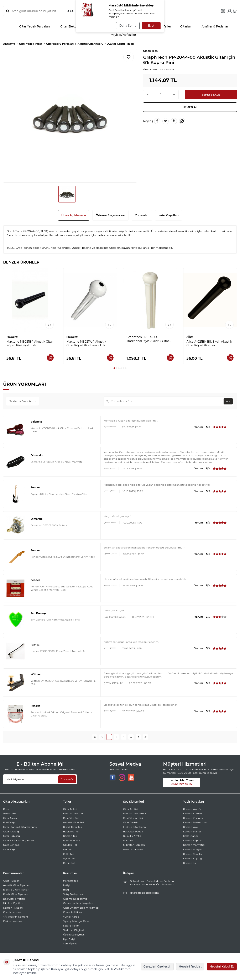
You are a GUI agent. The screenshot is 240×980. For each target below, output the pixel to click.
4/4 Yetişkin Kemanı (15, 917)
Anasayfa (9, 44)
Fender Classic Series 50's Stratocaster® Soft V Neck (63, 557)
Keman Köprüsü (193, 840)
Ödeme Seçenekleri (110, 215)
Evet (151, 26)
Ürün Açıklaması (74, 215)
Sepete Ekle (211, 95)
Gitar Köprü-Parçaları (60, 44)
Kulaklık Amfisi (132, 836)
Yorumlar (142, 215)
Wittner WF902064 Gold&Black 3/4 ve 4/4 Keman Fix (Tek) (64, 682)
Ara (227, 401)
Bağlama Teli (71, 831)
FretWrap (9, 822)
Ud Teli (67, 849)
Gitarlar (183, 26)
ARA (70, 11)
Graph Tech (150, 51)
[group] (70, 116)
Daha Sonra (127, 26)
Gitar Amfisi (130, 809)
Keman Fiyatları (13, 908)
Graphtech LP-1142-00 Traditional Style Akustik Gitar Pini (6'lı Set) (148, 339)
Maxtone (12, 337)
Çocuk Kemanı (12, 912)
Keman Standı (192, 831)
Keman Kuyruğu (194, 858)
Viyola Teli (69, 858)
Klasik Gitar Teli (73, 827)
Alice (190, 337)
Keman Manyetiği (194, 845)
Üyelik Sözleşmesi (74, 935)
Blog (66, 890)
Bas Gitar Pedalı (133, 831)
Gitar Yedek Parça (31, 44)
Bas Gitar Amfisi (133, 818)
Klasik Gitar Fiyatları (15, 894)
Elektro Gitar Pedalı (135, 827)
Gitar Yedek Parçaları (31, 26)
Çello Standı (191, 836)
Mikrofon (129, 840)
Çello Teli (69, 854)
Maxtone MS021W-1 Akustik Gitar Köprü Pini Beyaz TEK (86, 344)
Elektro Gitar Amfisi (135, 813)
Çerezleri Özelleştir (157, 966)
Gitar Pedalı (130, 822)
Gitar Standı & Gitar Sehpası (20, 827)
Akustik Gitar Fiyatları (16, 885)
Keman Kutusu (193, 813)
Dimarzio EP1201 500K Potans (49, 525)
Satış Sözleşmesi (73, 894)
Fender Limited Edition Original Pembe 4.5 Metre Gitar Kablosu (62, 714)
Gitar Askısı (10, 818)
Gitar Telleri (70, 809)
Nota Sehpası (11, 845)
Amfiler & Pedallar (211, 26)
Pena (6, 809)
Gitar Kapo (10, 849)
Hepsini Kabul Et (222, 966)
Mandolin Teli (72, 840)
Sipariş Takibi (71, 926)
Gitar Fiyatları (11, 881)
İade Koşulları (169, 215)
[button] (114, 368)
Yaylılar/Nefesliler (120, 35)
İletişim (68, 885)
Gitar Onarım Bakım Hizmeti (81, 908)
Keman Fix (190, 863)
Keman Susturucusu (196, 822)
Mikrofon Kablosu (134, 845)
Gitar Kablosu (11, 836)
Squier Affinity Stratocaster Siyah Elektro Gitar (59, 494)
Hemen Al (190, 108)
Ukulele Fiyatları (13, 903)
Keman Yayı (191, 827)
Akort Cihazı (11, 813)
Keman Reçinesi (193, 818)
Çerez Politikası (73, 912)
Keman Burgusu (194, 849)
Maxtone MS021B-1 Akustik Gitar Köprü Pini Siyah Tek (30, 344)
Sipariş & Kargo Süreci (77, 921)
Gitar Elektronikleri (71, 26)
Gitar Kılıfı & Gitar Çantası (19, 840)
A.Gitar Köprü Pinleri (121, 44)
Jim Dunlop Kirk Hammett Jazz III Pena (55, 620)
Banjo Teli (69, 863)
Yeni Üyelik (70, 943)
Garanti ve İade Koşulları (78, 903)
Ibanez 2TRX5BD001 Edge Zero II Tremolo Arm (60, 651)
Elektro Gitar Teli (73, 813)
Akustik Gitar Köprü (90, 44)
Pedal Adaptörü (133, 849)
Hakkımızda (71, 881)
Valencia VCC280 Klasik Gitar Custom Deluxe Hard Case (62, 430)
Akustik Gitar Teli (74, 822)
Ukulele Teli (70, 845)
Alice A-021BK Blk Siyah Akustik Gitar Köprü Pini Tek (209, 344)
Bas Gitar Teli (71, 818)
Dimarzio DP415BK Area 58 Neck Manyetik (57, 462)
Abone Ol (67, 779)
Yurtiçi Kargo (71, 917)
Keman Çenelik (193, 854)
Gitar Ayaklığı (11, 831)
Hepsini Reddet (190, 966)
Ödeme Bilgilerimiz (75, 899)
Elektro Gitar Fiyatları (16, 890)
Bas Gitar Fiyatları (14, 899)
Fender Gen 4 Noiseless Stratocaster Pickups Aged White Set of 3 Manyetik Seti (62, 588)
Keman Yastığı (192, 809)
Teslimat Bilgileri (74, 930)
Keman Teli (70, 836)
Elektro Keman (12, 921)
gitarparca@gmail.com (145, 893)
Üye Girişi (69, 939)
